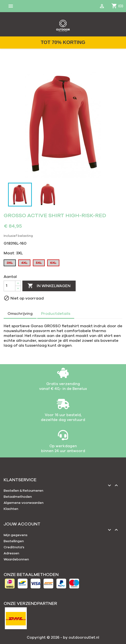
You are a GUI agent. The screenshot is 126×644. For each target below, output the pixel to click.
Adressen (11, 553)
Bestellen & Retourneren (23, 491)
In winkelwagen (49, 286)
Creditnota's (14, 547)
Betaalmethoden (18, 497)
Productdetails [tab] (56, 314)
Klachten (11, 509)
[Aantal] (9, 286)
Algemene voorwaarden (24, 503)
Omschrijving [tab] (20, 314)
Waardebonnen (16, 559)
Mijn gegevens (16, 535)
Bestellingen (14, 541)
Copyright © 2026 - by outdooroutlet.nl (63, 638)
